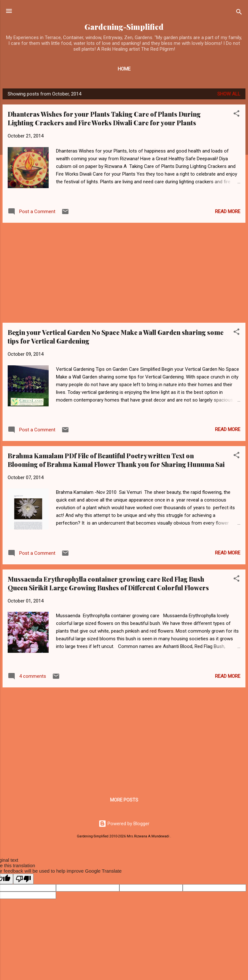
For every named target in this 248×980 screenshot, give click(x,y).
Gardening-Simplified (124, 27)
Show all (229, 94)
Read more (228, 212)
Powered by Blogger (124, 824)
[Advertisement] (124, 273)
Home (124, 69)
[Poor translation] (23, 879)
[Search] (239, 13)
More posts (124, 800)
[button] (236, 115)
